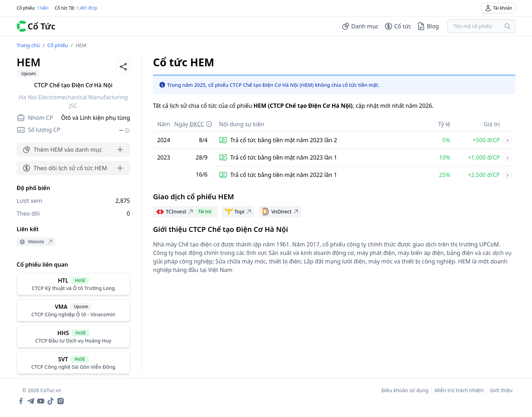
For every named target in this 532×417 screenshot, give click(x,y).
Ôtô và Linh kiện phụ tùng (95, 118)
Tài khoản (498, 8)
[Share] (123, 67)
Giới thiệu (501, 390)
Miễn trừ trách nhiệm (459, 390)
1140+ (43, 8)
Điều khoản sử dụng (405, 390)
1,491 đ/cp (87, 8)
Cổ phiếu (58, 45)
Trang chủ (28, 45)
